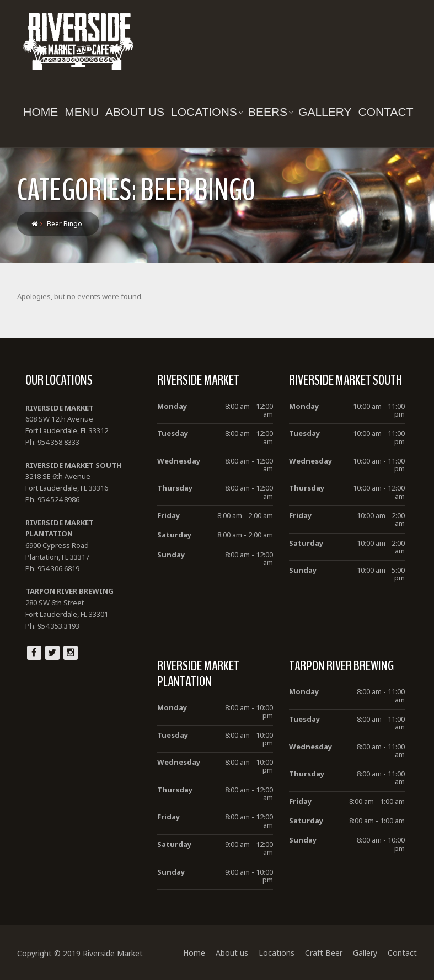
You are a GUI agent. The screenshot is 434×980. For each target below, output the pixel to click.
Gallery (325, 112)
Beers (271, 112)
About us (135, 112)
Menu (82, 112)
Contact (386, 112)
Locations (207, 112)
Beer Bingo (65, 224)
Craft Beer (324, 953)
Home (41, 112)
